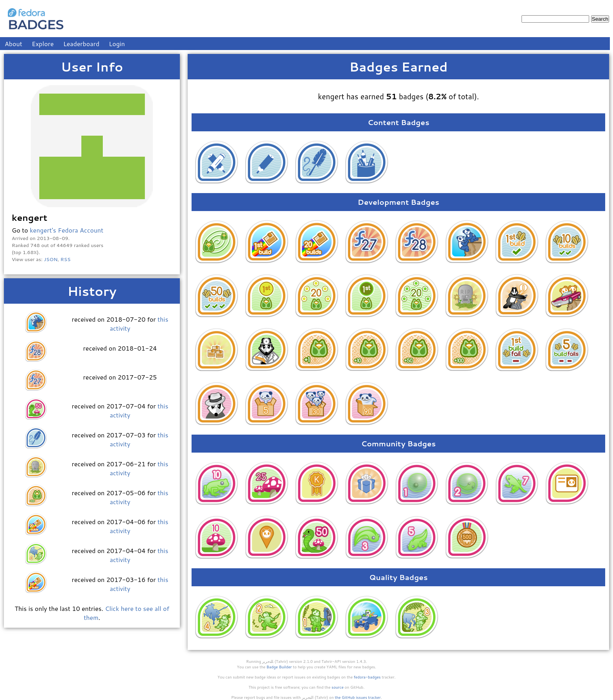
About (13, 44)
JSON (51, 259)
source (338, 687)
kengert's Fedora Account (66, 230)
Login (117, 44)
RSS (66, 259)
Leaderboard (82, 44)
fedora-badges (367, 677)
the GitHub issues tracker (358, 697)
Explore (43, 44)
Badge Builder (279, 667)
